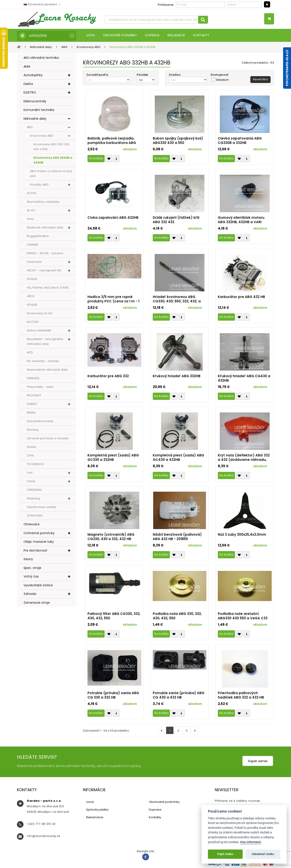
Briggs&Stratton (38, 236)
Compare (116, 159)
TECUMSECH (35, 464)
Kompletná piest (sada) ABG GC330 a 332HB (113, 458)
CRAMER (33, 245)
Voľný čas (31, 577)
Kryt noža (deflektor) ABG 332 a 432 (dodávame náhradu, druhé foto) (244, 458)
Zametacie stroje (37, 603)
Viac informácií (251, 842)
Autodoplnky (33, 75)
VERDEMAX (34, 490)
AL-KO (31, 211)
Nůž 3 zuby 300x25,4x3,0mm (242, 535)
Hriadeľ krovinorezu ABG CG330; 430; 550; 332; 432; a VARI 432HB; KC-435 (177, 300)
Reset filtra (260, 80)
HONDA (32, 279)
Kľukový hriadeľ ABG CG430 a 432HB (244, 379)
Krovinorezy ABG (42, 136)
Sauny (28, 559)
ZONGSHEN (35, 516)
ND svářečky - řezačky (43, 361)
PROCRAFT (34, 396)
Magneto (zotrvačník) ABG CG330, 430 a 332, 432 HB (111, 537)
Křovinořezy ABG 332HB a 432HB (53, 161)
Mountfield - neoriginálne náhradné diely (45, 342)
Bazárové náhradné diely (45, 228)
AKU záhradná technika (41, 58)
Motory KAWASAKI (39, 331)
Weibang (33, 499)
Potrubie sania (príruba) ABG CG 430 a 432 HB (179, 696)
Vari (30, 473)
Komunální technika (39, 110)
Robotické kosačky (40, 422)
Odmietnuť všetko (263, 854)
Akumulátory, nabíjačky (43, 202)
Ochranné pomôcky (39, 533)
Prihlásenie (166, 5)
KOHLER (32, 305)
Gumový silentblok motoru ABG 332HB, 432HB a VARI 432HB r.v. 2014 (241, 220)
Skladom (222, 80)
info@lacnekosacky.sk (43, 836)
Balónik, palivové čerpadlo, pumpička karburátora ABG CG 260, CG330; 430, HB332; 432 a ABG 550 (112, 141)
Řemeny (33, 430)
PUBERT (32, 404)
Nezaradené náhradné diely (47, 370)
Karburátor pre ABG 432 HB (241, 297)
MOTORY (33, 322)
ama (30, 219)
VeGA (31, 482)
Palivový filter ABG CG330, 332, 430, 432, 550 (114, 616)
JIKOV (31, 297)
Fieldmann (34, 262)
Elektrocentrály (35, 101)
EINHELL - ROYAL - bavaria (45, 254)
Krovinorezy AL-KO (40, 314)
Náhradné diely (35, 119)
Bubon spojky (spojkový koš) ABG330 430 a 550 (178, 141)
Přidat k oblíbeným (109, 159)
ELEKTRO (30, 93)
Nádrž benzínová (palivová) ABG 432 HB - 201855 (177, 537)
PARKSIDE (33, 379)
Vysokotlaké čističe (38, 585)
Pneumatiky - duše (40, 387)
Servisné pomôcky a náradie (48, 439)
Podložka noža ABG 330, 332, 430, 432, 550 (177, 616)
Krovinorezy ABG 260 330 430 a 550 (51, 147)
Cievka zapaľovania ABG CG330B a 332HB (240, 141)
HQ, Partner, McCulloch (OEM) (48, 288)
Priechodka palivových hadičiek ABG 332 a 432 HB (241, 696)
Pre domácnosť (35, 551)
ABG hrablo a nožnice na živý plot (51, 174)
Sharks (32, 447)
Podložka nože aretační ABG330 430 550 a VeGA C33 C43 (243, 616)
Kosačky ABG (39, 185)
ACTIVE (32, 194)
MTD (30, 353)
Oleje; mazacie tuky (39, 542)
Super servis (258, 761)
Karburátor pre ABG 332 (108, 377)
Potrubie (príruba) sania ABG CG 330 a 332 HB (113, 696)
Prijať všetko (225, 854)
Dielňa (28, 84)
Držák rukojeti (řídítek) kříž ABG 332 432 (176, 220)
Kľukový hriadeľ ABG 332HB (177, 377)
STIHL (30, 456)
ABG (30, 128)
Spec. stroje (32, 568)
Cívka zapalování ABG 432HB (113, 218)
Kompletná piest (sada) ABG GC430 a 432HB (178, 458)
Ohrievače (32, 525)
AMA (27, 67)
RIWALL (31, 413)
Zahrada (30, 594)
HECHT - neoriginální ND (44, 271)
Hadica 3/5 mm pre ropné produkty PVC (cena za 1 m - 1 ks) (113, 300)
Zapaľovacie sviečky (42, 507)
